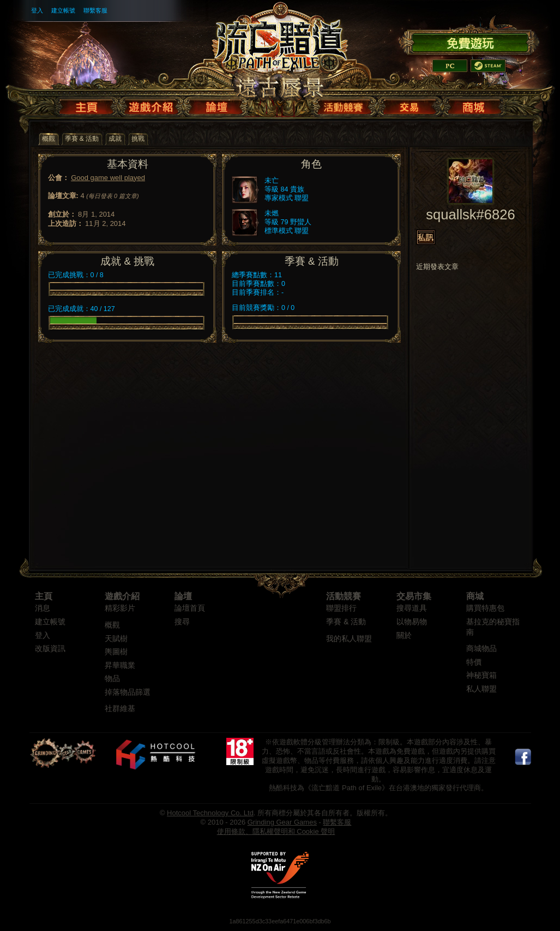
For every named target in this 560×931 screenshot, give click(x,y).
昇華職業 (120, 666)
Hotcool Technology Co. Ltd (210, 813)
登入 (37, 10)
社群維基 (120, 709)
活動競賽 (344, 596)
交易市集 (414, 596)
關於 (404, 635)
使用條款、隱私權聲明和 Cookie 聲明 (276, 831)
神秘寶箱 (481, 675)
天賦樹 (116, 639)
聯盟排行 (341, 608)
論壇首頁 (190, 608)
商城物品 (481, 649)
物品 (112, 679)
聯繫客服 (95, 10)
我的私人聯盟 (349, 639)
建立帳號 (63, 10)
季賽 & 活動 (346, 622)
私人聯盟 (481, 689)
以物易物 (412, 622)
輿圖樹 (116, 652)
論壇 (183, 596)
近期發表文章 (437, 267)
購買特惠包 (485, 608)
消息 (43, 608)
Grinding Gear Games (282, 822)
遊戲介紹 (122, 596)
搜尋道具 (412, 608)
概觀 (112, 625)
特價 (474, 662)
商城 (475, 596)
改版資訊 (50, 649)
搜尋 (182, 622)
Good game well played (108, 178)
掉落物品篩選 (128, 692)
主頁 (44, 596)
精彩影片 (120, 608)
